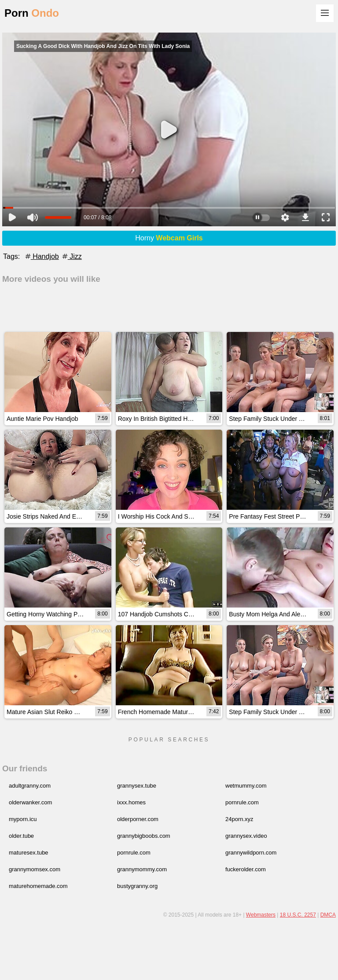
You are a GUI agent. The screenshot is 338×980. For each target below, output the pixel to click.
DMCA (328, 915)
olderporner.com (138, 819)
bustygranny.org (137, 886)
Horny (169, 238)
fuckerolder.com (246, 869)
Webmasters (261, 915)
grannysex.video (246, 836)
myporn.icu (23, 819)
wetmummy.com (246, 786)
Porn (32, 13)
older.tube (21, 836)
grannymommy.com (142, 869)
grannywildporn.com (251, 853)
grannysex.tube (137, 786)
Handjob (41, 256)
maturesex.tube (29, 853)
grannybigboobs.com (144, 836)
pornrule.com (242, 802)
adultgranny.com (30, 786)
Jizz (71, 256)
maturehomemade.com (38, 886)
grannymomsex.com (35, 869)
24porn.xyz (239, 819)
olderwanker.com (30, 802)
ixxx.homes (131, 802)
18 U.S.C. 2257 (298, 915)
